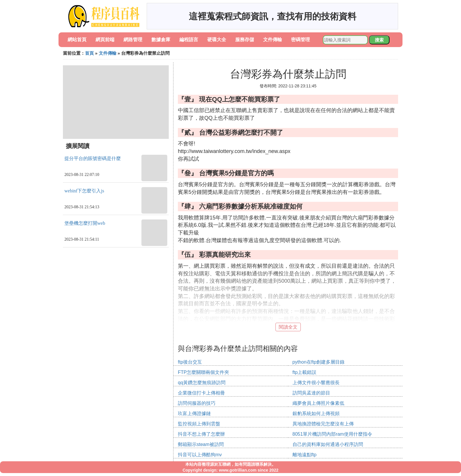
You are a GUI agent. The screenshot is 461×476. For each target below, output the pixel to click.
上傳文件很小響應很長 (316, 383)
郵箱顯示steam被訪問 (201, 444)
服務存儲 (245, 40)
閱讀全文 (288, 327)
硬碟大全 (217, 40)
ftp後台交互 (190, 362)
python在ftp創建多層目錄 (319, 362)
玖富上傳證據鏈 (194, 413)
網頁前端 (105, 40)
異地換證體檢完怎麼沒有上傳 (323, 424)
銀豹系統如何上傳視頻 (316, 413)
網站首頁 (77, 40)
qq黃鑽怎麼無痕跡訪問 (202, 383)
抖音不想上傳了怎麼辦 (201, 434)
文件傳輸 (273, 40)
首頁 (89, 53)
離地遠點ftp (305, 455)
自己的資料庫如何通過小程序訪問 (328, 444)
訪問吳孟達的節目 (311, 393)
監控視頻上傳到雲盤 (199, 424)
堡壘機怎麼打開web (85, 223)
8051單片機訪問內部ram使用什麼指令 (332, 434)
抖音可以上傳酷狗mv (200, 455)
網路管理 (133, 40)
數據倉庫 (161, 40)
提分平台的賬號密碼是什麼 (93, 158)
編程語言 (189, 40)
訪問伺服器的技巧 (197, 403)
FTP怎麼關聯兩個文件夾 (203, 372)
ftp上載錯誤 (305, 372)
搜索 (379, 40)
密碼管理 (300, 40)
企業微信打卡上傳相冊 (201, 393)
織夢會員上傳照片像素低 (318, 403)
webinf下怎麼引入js (84, 191)
